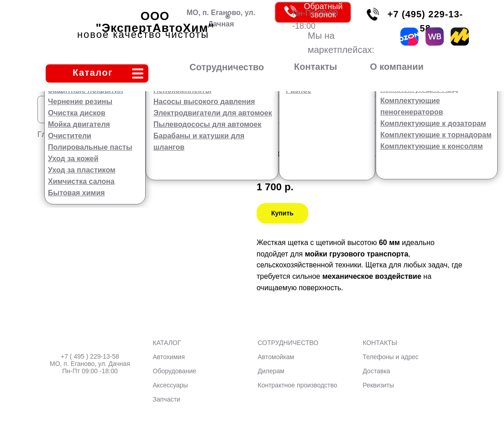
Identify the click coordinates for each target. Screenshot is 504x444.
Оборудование (175, 371)
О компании (396, 67)
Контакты (315, 67)
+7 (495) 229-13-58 (425, 21)
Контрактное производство (298, 385)
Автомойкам (276, 357)
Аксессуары (105, 134)
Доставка (376, 371)
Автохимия (169, 357)
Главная (54, 134)
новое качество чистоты (143, 34)
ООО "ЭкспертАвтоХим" (155, 22)
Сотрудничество (227, 67)
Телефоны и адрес (390, 357)
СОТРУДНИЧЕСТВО (288, 343)
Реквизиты (378, 385)
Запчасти (167, 399)
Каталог (93, 73)
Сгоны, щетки (168, 134)
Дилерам (271, 371)
